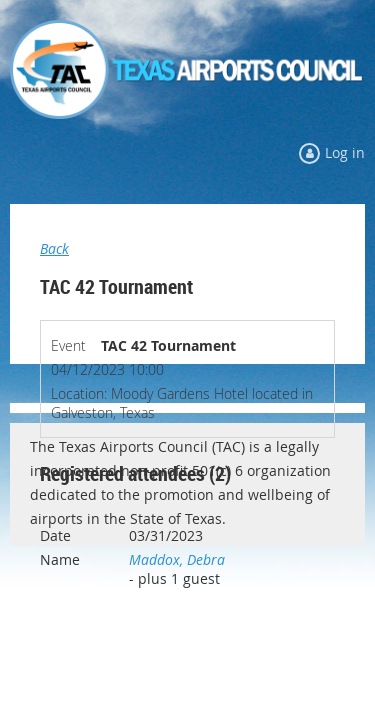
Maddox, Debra (177, 559)
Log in (345, 152)
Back (54, 248)
